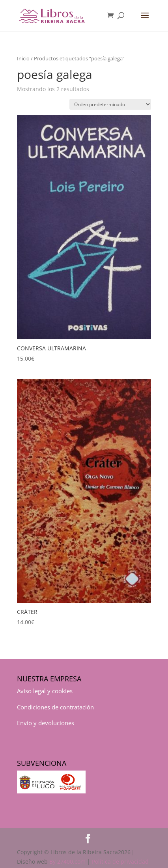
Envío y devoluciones (46, 723)
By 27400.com (67, 861)
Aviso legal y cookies (45, 691)
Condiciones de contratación (55, 707)
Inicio (23, 58)
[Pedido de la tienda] (110, 104)
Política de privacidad (120, 861)
